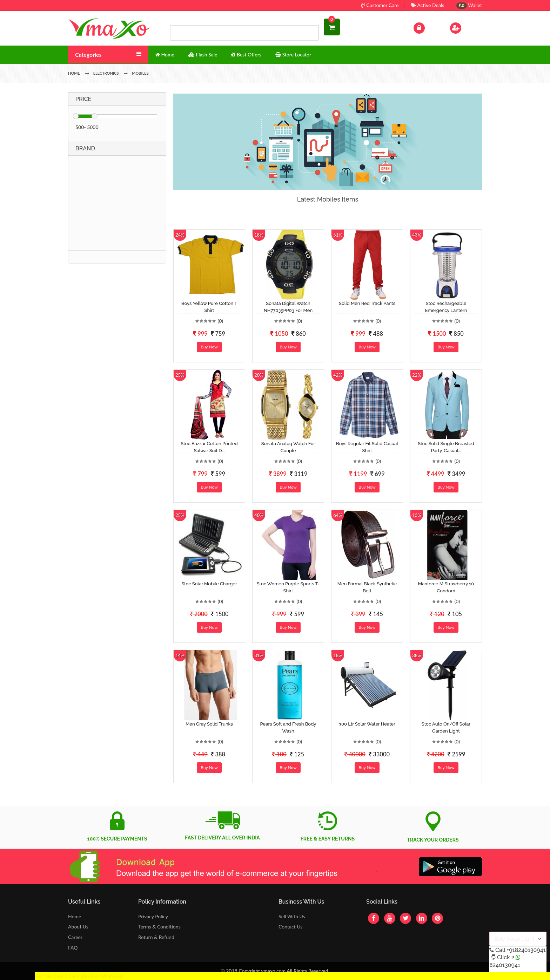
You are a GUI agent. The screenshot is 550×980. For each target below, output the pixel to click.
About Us (78, 927)
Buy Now (209, 347)
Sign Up (465, 27)
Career (75, 937)
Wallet (469, 5)
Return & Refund (156, 937)
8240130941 (505, 965)
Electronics (106, 73)
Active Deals (427, 5)
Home (75, 916)
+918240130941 (526, 950)
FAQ (73, 948)
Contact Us (290, 927)
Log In (427, 27)
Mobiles (140, 73)
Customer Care (380, 5)
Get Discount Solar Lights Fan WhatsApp (79, 976)
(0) (220, 321)
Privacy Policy (153, 916)
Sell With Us (292, 916)
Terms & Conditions (159, 927)
